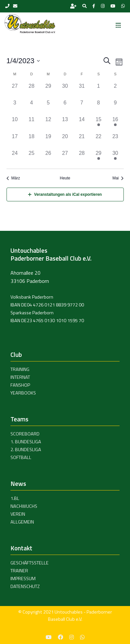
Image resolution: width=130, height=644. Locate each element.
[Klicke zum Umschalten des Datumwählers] (23, 61)
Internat (20, 377)
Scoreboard (25, 434)
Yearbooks (23, 393)
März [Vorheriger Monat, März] (13, 178)
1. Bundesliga (26, 442)
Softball (21, 457)
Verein (18, 514)
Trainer (19, 571)
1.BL (15, 498)
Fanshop (20, 385)
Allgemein (22, 522)
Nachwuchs (24, 506)
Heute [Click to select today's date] (65, 178)
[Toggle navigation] (118, 23)
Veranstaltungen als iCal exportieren (65, 194)
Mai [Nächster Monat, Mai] (118, 178)
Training (20, 369)
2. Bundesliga (26, 450)
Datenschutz (25, 586)
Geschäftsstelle (30, 563)
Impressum (23, 579)
